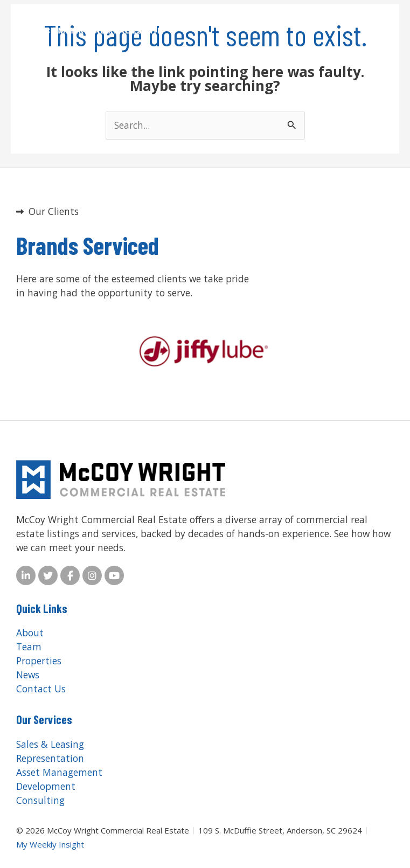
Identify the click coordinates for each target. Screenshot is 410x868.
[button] (365, 22)
